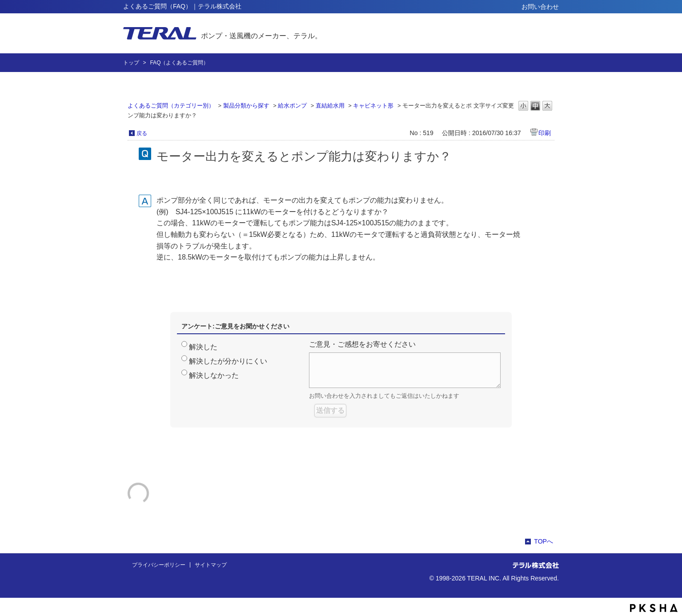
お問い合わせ (540, 7)
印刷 (545, 133)
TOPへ (544, 541)
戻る (142, 133)
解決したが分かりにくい (228, 361)
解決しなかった (214, 375)
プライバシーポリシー (159, 565)
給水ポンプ (292, 106)
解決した (203, 347)
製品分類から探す (246, 106)
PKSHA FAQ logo (654, 608)
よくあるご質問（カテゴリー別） (171, 106)
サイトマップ (211, 565)
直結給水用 (330, 106)
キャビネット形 (373, 106)
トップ (131, 63)
